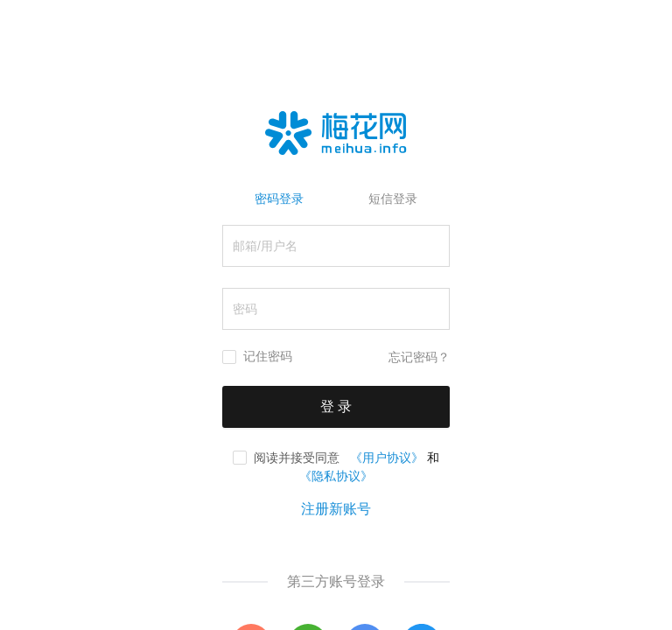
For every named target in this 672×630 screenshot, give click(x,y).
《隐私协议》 (336, 476)
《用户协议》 (387, 458)
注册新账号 (336, 509)
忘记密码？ (419, 358)
